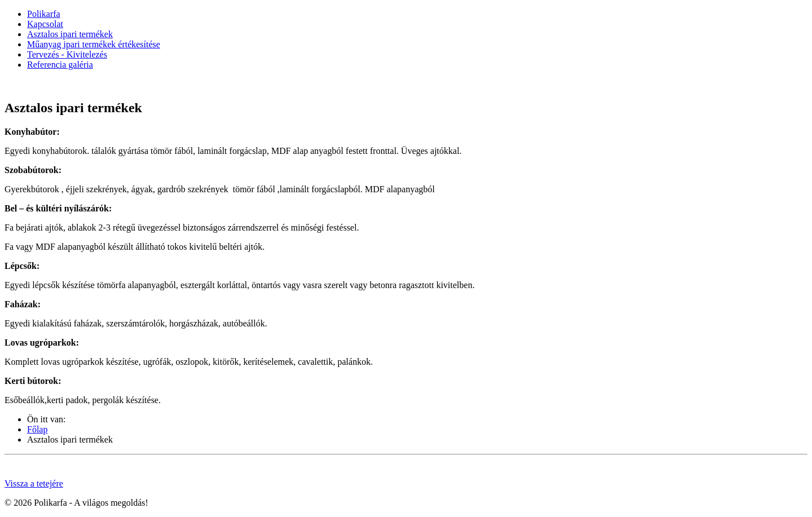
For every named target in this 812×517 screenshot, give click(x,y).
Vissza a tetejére (34, 483)
